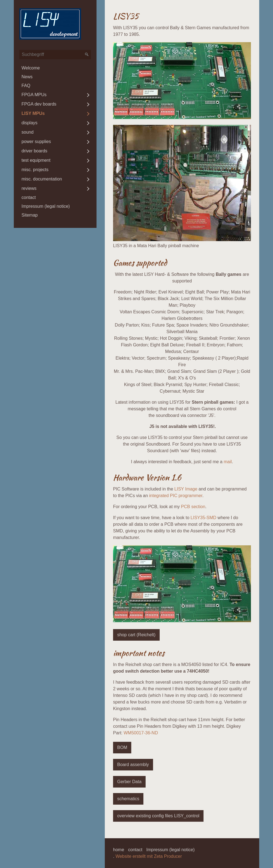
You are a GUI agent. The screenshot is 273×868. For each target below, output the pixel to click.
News (27, 77)
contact (29, 197)
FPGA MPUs (34, 95)
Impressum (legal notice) (46, 206)
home (119, 850)
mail (228, 462)
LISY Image (186, 489)
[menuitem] (55, 68)
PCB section (193, 507)
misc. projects (35, 170)
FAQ (26, 86)
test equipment (36, 160)
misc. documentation (42, 179)
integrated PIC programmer (176, 496)
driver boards (34, 151)
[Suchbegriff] (55, 55)
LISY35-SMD (203, 518)
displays (30, 123)
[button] (136, 635)
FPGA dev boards (39, 104)
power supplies (36, 141)
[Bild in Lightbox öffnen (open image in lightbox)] (182, 81)
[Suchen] (87, 55)
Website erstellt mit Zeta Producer (149, 856)
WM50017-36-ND (141, 733)
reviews (29, 188)
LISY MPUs (33, 113)
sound (28, 132)
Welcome (31, 68)
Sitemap (30, 215)
